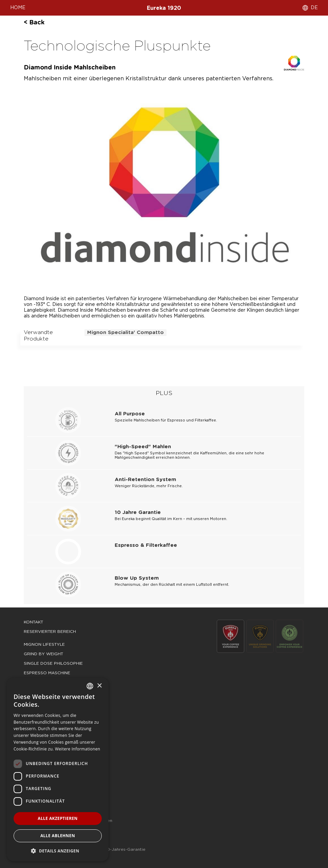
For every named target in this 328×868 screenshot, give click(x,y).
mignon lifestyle (44, 644)
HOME (18, 8)
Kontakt (33, 622)
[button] (58, 851)
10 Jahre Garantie (138, 512)
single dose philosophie (53, 663)
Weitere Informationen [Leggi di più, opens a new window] (78, 749)
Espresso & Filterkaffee (146, 545)
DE (314, 8)
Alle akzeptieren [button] (58, 818)
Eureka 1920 (164, 8)
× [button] (99, 686)
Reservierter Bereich (50, 632)
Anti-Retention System (145, 480)
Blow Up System (137, 578)
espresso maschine (47, 673)
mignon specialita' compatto (126, 333)
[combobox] (90, 686)
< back (34, 23)
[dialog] (58, 769)
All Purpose (130, 414)
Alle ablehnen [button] (58, 836)
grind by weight (43, 654)
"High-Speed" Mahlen (143, 447)
